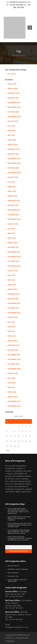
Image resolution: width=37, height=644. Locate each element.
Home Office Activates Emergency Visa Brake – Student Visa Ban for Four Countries (20, 538)
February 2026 (14, 93)
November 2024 (14, 163)
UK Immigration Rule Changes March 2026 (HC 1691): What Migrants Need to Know (19, 532)
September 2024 (14, 173)
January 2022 (13, 299)
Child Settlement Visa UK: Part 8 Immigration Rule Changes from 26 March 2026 (20, 525)
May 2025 (11, 135)
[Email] (19, 547)
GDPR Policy (10, 638)
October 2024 (13, 168)
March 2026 (13, 89)
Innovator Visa (13, 576)
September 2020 (14, 369)
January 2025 (13, 154)
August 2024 (13, 177)
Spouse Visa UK (13, 566)
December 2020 (14, 355)
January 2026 (13, 98)
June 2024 (12, 187)
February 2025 (14, 149)
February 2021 (14, 345)
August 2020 (13, 373)
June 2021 (12, 327)
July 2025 (11, 126)
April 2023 (12, 238)
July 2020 (11, 378)
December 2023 (14, 210)
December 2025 (14, 103)
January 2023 (13, 247)
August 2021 (13, 317)
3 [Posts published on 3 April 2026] (22, 426)
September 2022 (14, 266)
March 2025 (13, 145)
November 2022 (14, 257)
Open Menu (30, 28)
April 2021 (12, 336)
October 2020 (13, 364)
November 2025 (14, 107)
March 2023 (13, 243)
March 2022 (13, 289)
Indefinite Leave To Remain (18, 569)
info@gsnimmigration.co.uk (20, 2)
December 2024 (14, 159)
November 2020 (14, 359)
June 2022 (12, 275)
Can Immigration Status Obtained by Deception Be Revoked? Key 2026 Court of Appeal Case (18, 511)
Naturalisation (13, 573)
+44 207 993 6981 (16, 5)
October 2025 (13, 112)
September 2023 (14, 219)
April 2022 (12, 285)
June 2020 (12, 383)
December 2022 (14, 252)
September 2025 (14, 117)
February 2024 (14, 201)
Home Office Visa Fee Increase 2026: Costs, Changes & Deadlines (19, 518)
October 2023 (13, 215)
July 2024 (11, 182)
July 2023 (11, 229)
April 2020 (12, 392)
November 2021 (14, 303)
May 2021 (11, 331)
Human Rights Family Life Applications (17, 580)
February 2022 (14, 294)
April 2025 (12, 140)
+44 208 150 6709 (16, 596)
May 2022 (11, 280)
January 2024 (13, 205)
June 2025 (12, 131)
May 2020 (11, 387)
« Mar (7, 450)
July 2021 (11, 322)
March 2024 (13, 196)
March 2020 (13, 397)
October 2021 (13, 308)
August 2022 (13, 271)
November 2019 (14, 401)
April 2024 (12, 191)
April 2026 (12, 84)
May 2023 (11, 233)
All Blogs (12, 74)
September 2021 (14, 313)
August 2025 (13, 121)
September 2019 (14, 406)
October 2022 (13, 261)
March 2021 (13, 341)
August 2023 (13, 224)
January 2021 (13, 350)
